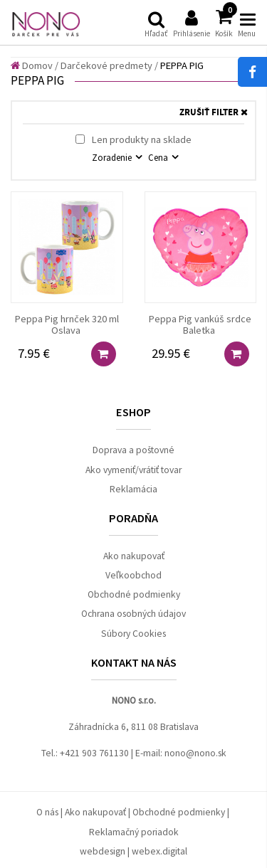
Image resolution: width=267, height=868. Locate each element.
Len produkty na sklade (133, 139)
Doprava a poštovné (133, 450)
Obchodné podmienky (134, 594)
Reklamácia (133, 489)
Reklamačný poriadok (134, 832)
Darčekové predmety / (109, 65)
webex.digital (159, 851)
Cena (159, 157)
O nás (47, 812)
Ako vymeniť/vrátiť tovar (133, 470)
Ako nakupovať (134, 556)
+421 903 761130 (94, 753)
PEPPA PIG (182, 65)
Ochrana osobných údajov (133, 614)
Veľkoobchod (133, 575)
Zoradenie (113, 157)
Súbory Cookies (133, 634)
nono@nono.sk (195, 753)
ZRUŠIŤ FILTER (214, 113)
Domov (32, 65)
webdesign (103, 851)
